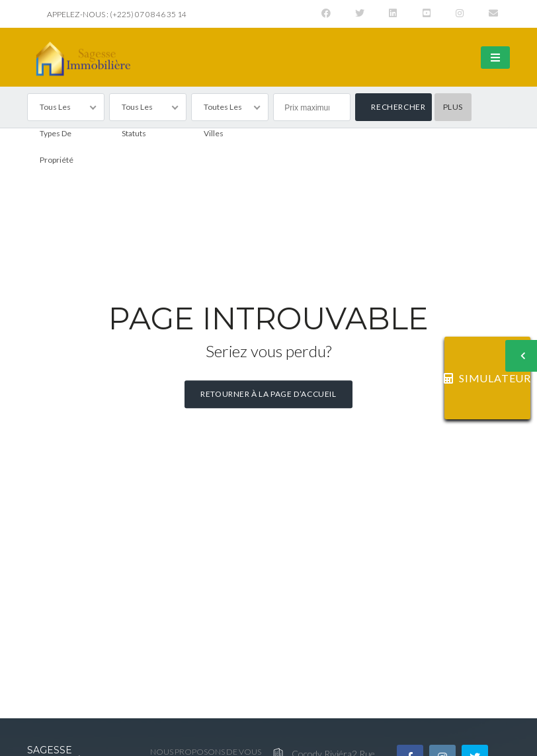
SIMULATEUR (487, 378)
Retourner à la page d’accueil (268, 394)
